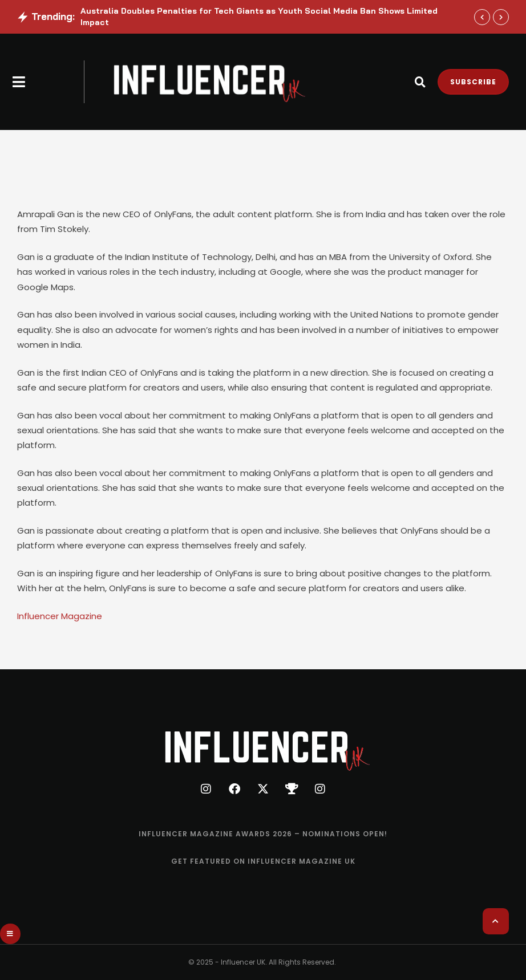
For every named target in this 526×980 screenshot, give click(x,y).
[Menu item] (263, 834)
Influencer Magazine (60, 616)
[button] (19, 82)
